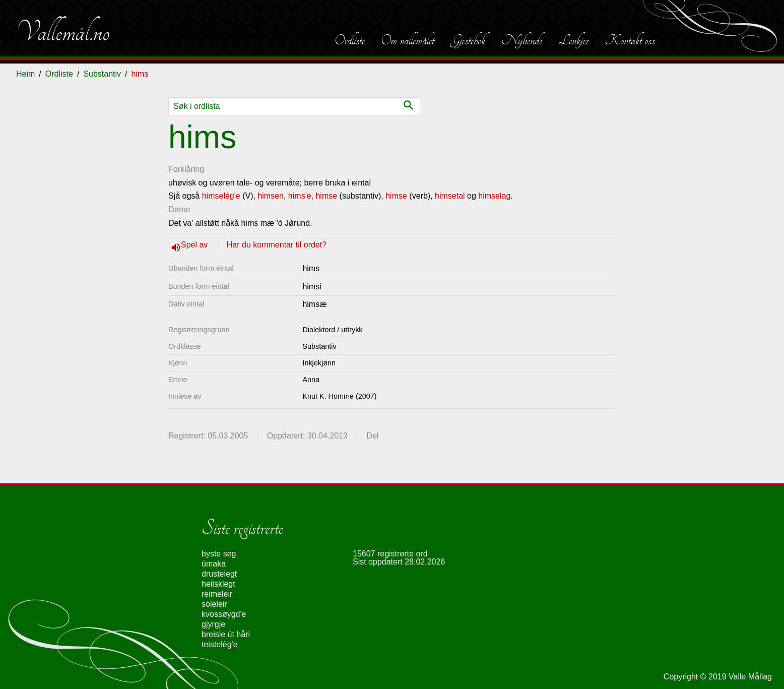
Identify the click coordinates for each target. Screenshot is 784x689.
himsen (271, 196)
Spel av (195, 245)
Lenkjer (573, 40)
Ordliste (350, 40)
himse (326, 196)
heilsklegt (218, 584)
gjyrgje (213, 624)
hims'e (300, 196)
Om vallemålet (408, 40)
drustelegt (219, 574)
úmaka (214, 564)
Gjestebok (468, 40)
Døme (179, 209)
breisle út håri (226, 634)
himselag (494, 196)
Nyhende (522, 40)
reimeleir (217, 594)
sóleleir (214, 604)
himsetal (450, 196)
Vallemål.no (63, 32)
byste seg (219, 554)
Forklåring (186, 169)
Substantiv (102, 74)
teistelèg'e (220, 644)
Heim (25, 74)
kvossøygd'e (224, 614)
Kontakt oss (630, 40)
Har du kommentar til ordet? (277, 245)
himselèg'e (222, 196)
